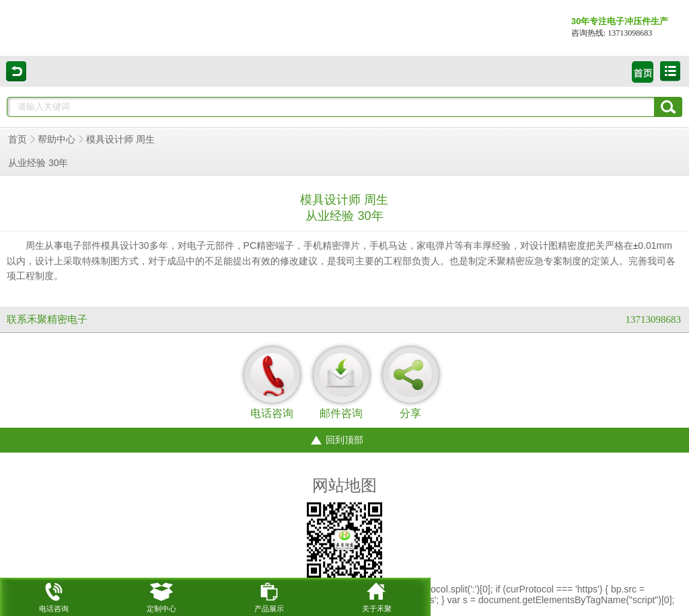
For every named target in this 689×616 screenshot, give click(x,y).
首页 (17, 140)
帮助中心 (57, 140)
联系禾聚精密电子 (47, 319)
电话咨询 (54, 595)
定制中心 (161, 595)
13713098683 (654, 319)
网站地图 (344, 486)
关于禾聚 (377, 595)
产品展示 (269, 595)
